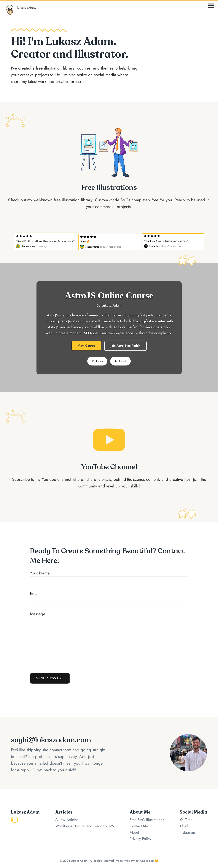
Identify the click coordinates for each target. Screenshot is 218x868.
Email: (109, 598)
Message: (109, 631)
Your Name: (109, 578)
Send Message (50, 678)
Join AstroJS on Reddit (125, 346)
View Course (86, 346)
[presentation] (58, 662)
